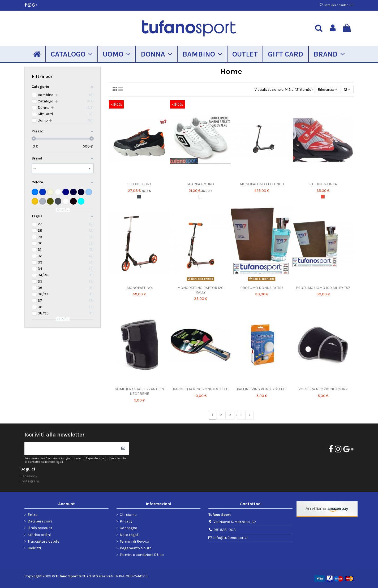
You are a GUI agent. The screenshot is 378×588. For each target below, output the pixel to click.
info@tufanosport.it (231, 538)
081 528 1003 (225, 530)
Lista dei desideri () (337, 5)
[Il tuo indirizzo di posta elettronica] (71, 448)
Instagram (30, 481)
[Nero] (139, 197)
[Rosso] (323, 197)
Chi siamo (128, 515)
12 (347, 90)
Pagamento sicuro (136, 548)
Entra (33, 515)
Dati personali (40, 521)
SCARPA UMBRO (200, 184)
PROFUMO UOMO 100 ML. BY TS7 (323, 288)
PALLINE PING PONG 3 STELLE (262, 389)
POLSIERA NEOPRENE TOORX (323, 389)
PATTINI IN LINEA (323, 184)
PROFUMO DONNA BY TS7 (262, 288)
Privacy (126, 521)
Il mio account (40, 528)
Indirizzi (34, 548)
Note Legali (129, 535)
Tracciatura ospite (43, 541)
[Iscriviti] (123, 448)
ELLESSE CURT (139, 184)
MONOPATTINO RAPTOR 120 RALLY (200, 290)
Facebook (29, 476)
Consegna (128, 528)
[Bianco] (200, 197)
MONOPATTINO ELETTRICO (262, 184)
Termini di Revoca (134, 541)
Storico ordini (39, 535)
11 (241, 415)
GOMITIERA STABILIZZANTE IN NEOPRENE (139, 391)
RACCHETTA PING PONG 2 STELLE (200, 389)
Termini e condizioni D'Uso (142, 555)
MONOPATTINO (139, 288)
